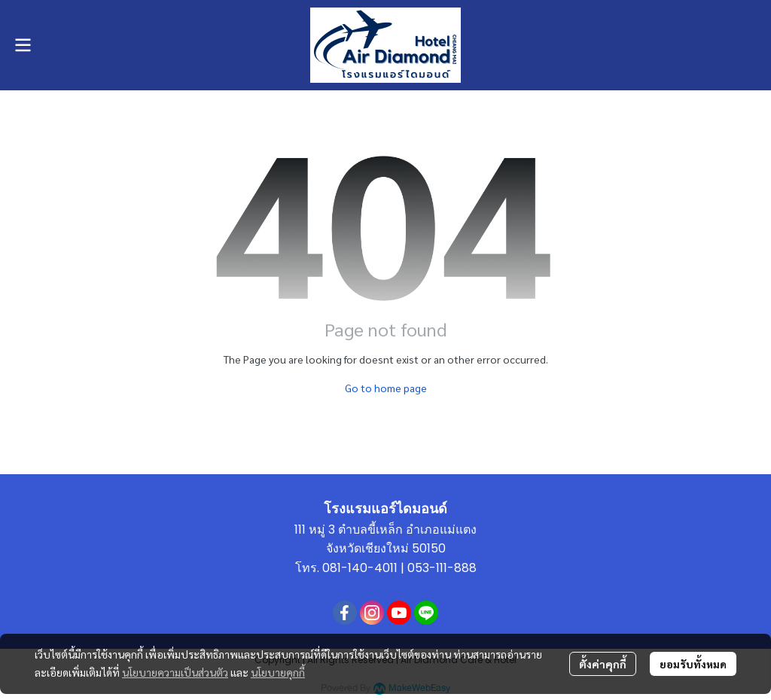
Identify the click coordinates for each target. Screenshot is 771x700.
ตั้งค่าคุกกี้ (603, 664)
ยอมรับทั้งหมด (693, 664)
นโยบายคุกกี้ (278, 672)
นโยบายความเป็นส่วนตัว (175, 672)
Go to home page (386, 388)
